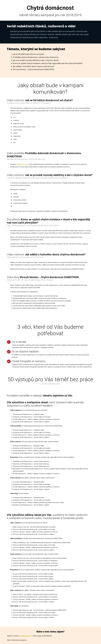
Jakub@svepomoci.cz (26, 636)
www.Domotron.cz (23, 164)
